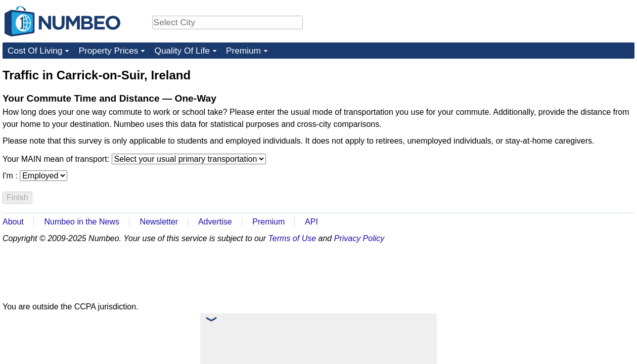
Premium (243, 51)
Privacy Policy (359, 238)
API (311, 222)
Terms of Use (292, 238)
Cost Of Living (35, 51)
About (13, 222)
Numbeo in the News (82, 222)
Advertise (215, 222)
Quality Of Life (182, 51)
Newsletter (159, 222)
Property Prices (108, 51)
